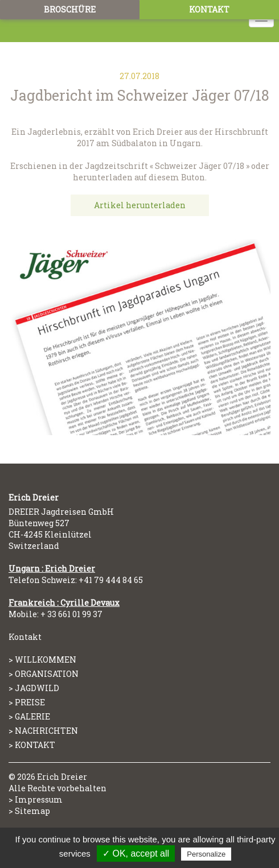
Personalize (206, 854)
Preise (30, 702)
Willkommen (46, 660)
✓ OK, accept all (136, 853)
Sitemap (32, 811)
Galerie (32, 716)
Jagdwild (37, 688)
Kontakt (209, 9)
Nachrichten (46, 731)
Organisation (47, 674)
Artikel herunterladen (140, 205)
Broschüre (70, 9)
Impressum (39, 799)
